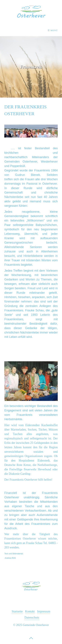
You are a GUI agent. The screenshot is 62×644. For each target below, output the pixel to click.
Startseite (17, 611)
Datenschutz (32, 617)
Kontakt (30, 611)
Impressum (44, 611)
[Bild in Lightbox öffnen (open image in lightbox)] (31, 381)
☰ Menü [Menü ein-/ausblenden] (53, 30)
